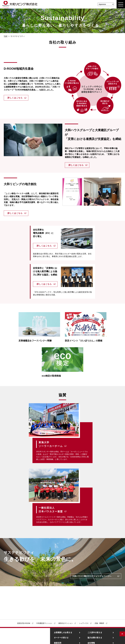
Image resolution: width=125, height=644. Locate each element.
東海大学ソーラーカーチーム (51, 444)
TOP (6, 36)
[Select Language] (106, 4)
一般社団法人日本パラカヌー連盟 (51, 510)
